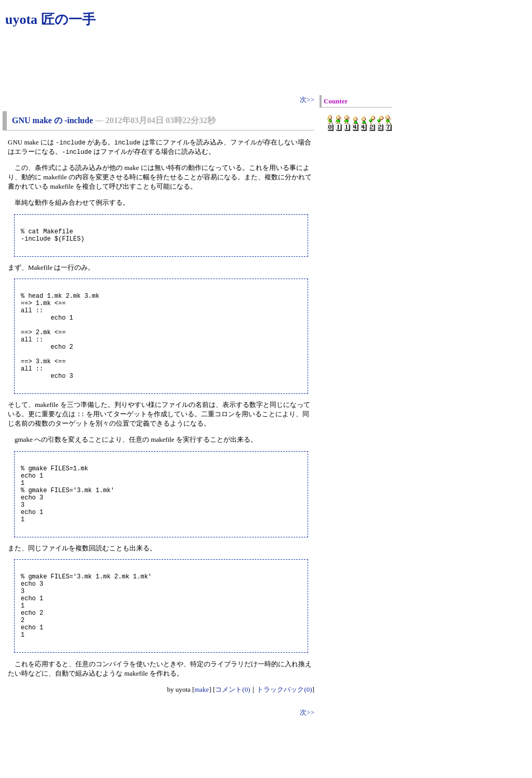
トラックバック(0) (284, 750)
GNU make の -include (52, 120)
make (202, 750)
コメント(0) (232, 750)
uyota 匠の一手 (50, 19)
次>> (307, 100)
